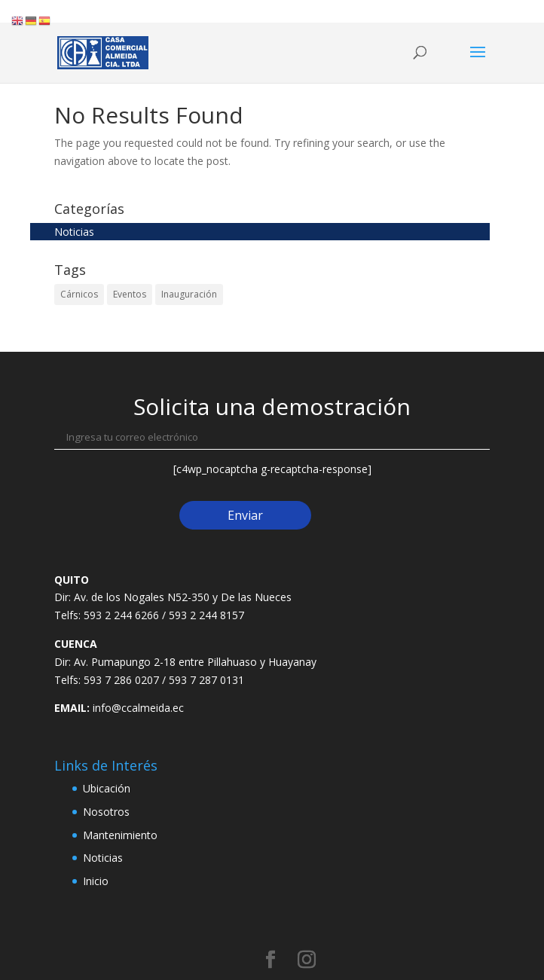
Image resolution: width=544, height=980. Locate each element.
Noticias (74, 232)
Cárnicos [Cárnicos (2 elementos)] (79, 294)
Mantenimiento (120, 835)
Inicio (96, 881)
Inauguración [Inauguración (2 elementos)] (189, 294)
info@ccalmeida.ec (138, 708)
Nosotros (106, 812)
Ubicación (107, 788)
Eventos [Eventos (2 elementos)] (130, 294)
